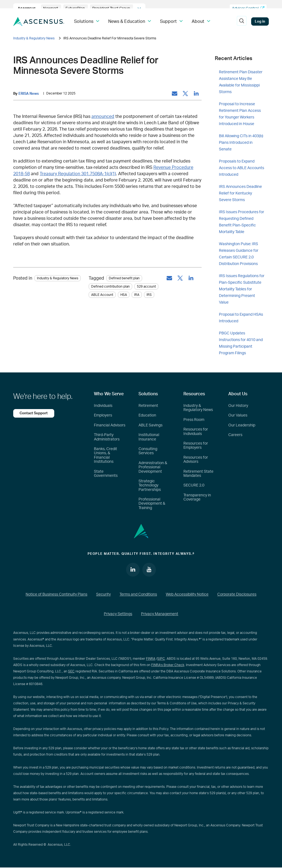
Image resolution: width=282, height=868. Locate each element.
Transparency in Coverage (197, 497)
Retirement (148, 406)
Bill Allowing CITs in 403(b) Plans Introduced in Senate (241, 143)
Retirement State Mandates (198, 474)
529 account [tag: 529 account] (146, 287)
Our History (238, 406)
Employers (103, 415)
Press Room (194, 420)
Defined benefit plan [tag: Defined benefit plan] (124, 278)
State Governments (106, 474)
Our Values (238, 415)
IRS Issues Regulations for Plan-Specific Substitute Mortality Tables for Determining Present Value (242, 289)
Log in (260, 21)
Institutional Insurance (149, 437)
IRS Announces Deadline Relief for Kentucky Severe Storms (240, 193)
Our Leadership (242, 425)
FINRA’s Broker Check (168, 665)
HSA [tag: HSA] (124, 295)
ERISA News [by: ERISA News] (29, 94)
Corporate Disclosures (237, 594)
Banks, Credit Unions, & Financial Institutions (105, 455)
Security (103, 594)
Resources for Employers (196, 446)
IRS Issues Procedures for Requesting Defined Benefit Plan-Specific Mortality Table (242, 222)
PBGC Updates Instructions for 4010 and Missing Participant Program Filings (241, 343)
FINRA (151, 659)
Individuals (103, 406)
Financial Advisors (110, 425)
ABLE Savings (151, 425)
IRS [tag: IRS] (149, 295)
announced (103, 117)
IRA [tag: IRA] (137, 295)
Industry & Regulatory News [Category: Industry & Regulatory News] (58, 278)
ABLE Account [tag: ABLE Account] (102, 295)
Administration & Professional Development (153, 467)
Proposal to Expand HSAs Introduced (241, 318)
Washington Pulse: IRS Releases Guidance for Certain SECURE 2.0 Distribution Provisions (239, 254)
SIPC (161, 659)
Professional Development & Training (152, 504)
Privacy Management (160, 614)
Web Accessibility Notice (187, 594)
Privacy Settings (118, 614)
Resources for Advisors (196, 460)
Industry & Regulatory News (34, 38)
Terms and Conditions (138, 594)
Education (147, 415)
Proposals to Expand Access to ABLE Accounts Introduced (242, 168)
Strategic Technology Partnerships (150, 486)
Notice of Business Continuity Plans (56, 594)
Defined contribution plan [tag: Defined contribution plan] (110, 287)
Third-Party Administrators (107, 437)
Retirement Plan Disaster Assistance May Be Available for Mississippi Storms (241, 82)
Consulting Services (148, 451)
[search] (242, 21)
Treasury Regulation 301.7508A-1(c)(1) (78, 174)
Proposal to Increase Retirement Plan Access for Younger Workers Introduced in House (240, 114)
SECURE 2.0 (194, 485)
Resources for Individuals (196, 432)
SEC (71, 671)
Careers (235, 435)
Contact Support (34, 413)
